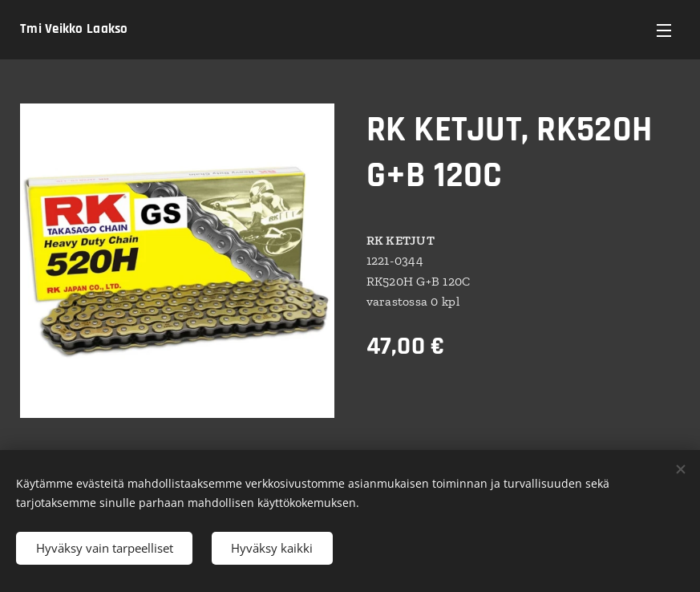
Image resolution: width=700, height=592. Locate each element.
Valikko (664, 30)
